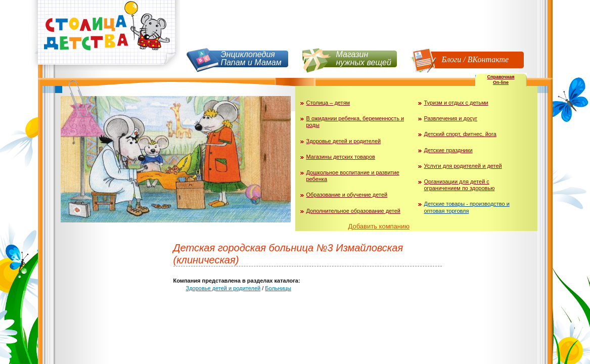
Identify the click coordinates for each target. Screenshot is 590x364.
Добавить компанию (379, 226)
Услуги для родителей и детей (463, 166)
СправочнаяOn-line (501, 80)
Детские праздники (448, 150)
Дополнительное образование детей (354, 211)
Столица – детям (328, 103)
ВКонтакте (488, 59)
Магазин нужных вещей (364, 58)
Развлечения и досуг (451, 118)
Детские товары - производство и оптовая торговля (467, 207)
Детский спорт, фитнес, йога (460, 134)
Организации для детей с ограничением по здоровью (460, 185)
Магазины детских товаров (341, 157)
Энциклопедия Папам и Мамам (251, 58)
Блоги (452, 59)
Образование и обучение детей (347, 195)
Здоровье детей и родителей (344, 141)
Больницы (278, 288)
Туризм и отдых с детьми (456, 103)
